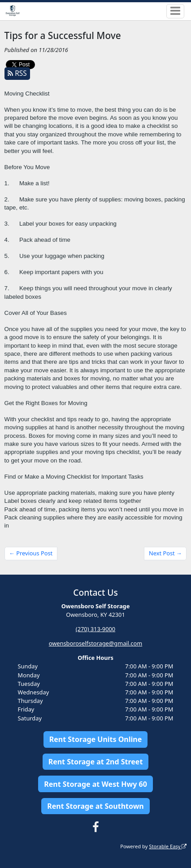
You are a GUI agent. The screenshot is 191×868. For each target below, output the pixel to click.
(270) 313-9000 (95, 629)
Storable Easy (168, 846)
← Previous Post (31, 553)
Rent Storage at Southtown (95, 806)
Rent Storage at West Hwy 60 (95, 784)
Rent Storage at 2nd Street (96, 762)
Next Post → (165, 553)
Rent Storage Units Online (96, 739)
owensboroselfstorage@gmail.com (95, 643)
